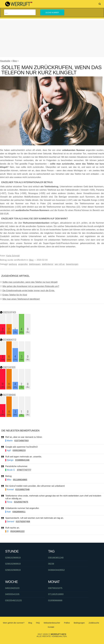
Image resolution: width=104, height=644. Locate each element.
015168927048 (22, 489)
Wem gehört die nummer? (14, 623)
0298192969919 (13, 558)
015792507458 (23, 522)
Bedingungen (79, 623)
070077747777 (24, 470)
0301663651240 (56, 558)
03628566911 (19, 512)
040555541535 (12, 594)
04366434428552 (56, 570)
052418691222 (18, 531)
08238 (51, 564)
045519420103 (12, 588)
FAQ (38, 623)
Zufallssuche (94, 623)
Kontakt (51, 627)
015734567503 (22, 441)
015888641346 (22, 460)
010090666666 (55, 600)
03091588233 (19, 450)
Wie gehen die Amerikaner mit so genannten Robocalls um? (31, 286)
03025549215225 (14, 600)
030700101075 (55, 588)
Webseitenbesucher (52, 623)
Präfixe (67, 623)
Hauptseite (5, 61)
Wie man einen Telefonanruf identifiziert (21, 299)
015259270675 (21, 502)
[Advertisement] (52, 39)
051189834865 (20, 480)
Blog (15, 61)
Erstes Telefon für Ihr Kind (15, 295)
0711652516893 (56, 594)
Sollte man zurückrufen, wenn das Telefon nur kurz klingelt (30, 282)
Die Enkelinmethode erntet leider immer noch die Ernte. (29, 291)
